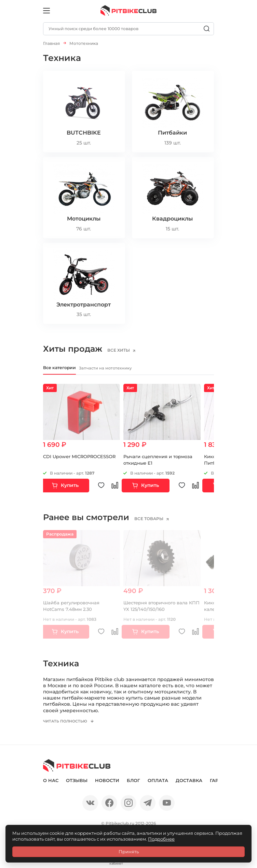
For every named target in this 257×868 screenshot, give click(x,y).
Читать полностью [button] (67, 726)
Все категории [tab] (64, 368)
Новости (107, 785)
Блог (133, 785)
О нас (51, 785)
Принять (129, 852)
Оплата (158, 785)
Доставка (189, 785)
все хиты (123, 350)
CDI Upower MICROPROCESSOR (79, 458)
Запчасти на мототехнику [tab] (125, 369)
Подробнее (161, 839)
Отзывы (77, 785)
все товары (153, 520)
